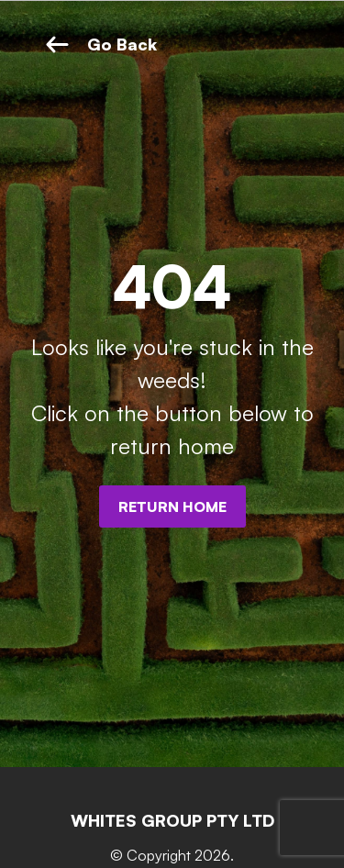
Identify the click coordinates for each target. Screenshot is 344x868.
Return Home (172, 506)
